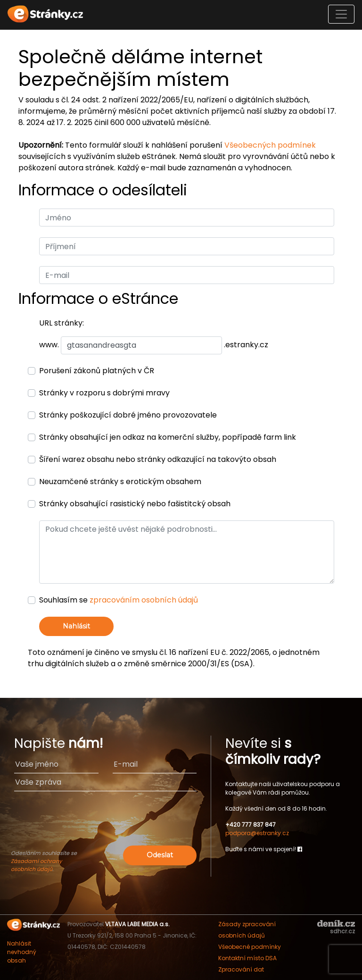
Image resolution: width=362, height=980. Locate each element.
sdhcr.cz (342, 931)
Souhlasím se (119, 600)
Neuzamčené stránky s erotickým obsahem (120, 482)
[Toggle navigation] (341, 14)
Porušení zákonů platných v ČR (97, 371)
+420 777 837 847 (251, 825)
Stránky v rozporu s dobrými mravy (104, 393)
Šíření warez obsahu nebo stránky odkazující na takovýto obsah (158, 459)
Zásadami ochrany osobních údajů (36, 865)
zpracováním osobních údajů (144, 600)
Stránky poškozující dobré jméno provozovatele (128, 415)
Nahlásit (76, 626)
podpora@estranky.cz (257, 833)
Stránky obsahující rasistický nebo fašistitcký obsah (135, 504)
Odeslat (160, 855)
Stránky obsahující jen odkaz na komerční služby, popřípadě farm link (168, 437)
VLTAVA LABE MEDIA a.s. (137, 924)
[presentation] (106, 825)
